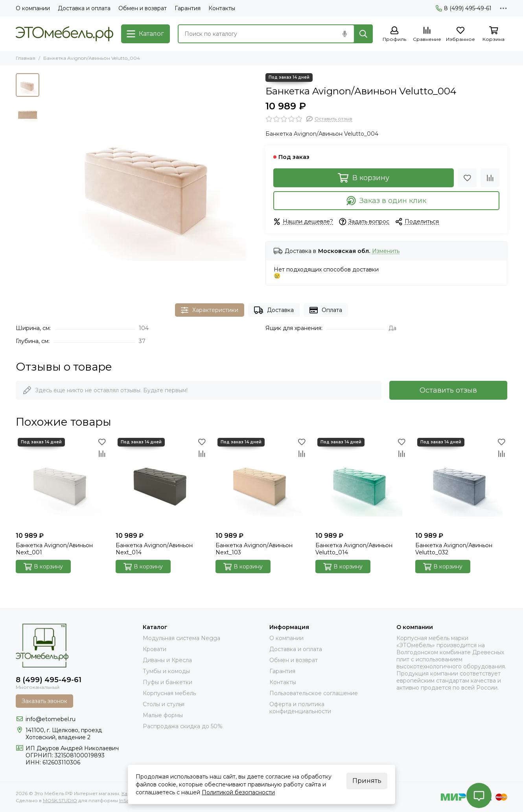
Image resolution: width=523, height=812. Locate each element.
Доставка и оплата (84, 8)
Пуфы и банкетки (168, 682)
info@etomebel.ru (51, 719)
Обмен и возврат (143, 8)
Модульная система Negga (181, 638)
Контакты (222, 8)
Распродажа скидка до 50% (183, 726)
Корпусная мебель (169, 693)
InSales (127, 800)
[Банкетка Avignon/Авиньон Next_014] (162, 482)
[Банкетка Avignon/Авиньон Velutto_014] (361, 482)
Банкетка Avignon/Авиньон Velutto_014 (354, 549)
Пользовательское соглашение (314, 693)
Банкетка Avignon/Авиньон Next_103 (254, 549)
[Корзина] (494, 34)
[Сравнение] (427, 34)
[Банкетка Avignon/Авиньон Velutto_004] (150, 180)
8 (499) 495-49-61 (464, 8)
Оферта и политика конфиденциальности (300, 708)
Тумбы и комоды (166, 671)
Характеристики (210, 310)
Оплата (326, 310)
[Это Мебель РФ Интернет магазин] (64, 34)
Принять (367, 781)
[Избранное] (460, 34)
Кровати (155, 649)
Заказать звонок (44, 701)
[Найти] (363, 34)
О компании (33, 8)
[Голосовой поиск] (344, 34)
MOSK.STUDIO (60, 800)
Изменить (386, 251)
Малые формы (163, 715)
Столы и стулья (164, 704)
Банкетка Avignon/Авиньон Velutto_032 (454, 549)
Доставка (274, 310)
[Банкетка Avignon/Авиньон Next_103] (261, 482)
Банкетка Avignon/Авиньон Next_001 (54, 549)
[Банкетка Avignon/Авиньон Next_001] (62, 482)
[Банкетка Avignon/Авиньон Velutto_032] (461, 482)
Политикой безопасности (238, 792)
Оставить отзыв (448, 390)
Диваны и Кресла (167, 660)
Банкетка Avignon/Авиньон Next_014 (154, 549)
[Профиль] (394, 34)
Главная (26, 58)
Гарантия (188, 8)
